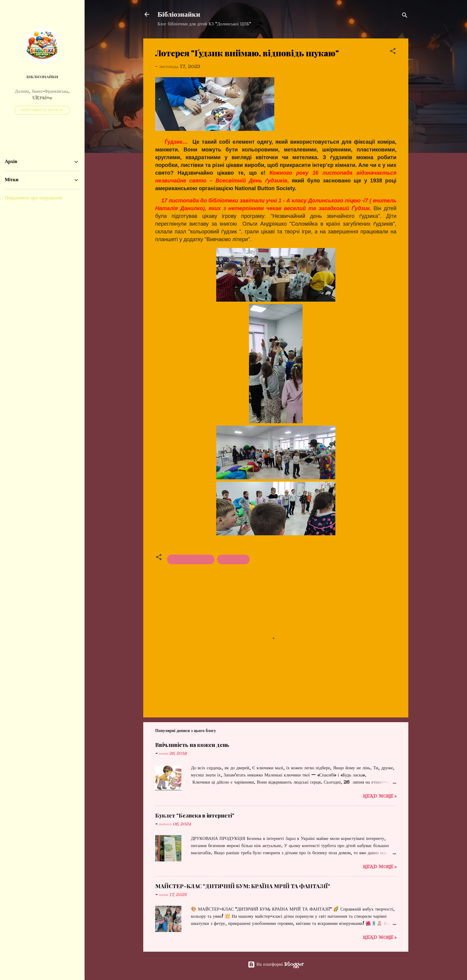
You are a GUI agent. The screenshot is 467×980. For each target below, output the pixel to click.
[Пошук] (405, 16)
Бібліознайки (179, 14)
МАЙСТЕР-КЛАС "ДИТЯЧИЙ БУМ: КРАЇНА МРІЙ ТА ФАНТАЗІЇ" (243, 886)
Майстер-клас (233, 559)
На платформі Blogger (276, 965)
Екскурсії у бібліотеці (191, 559)
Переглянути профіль (42, 110)
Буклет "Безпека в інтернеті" (195, 815)
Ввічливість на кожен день (192, 745)
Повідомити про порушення (33, 198)
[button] (393, 52)
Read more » (380, 796)
